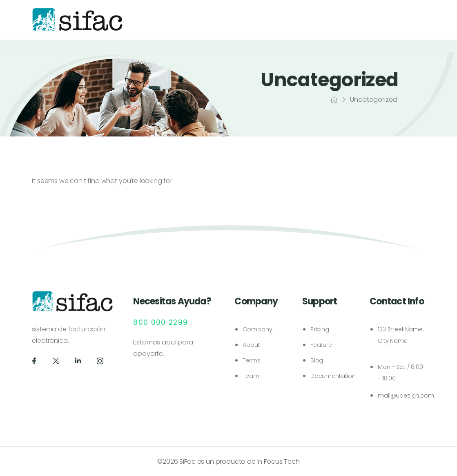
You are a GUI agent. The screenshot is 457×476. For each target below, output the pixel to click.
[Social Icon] (34, 361)
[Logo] (77, 19)
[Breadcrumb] (334, 100)
